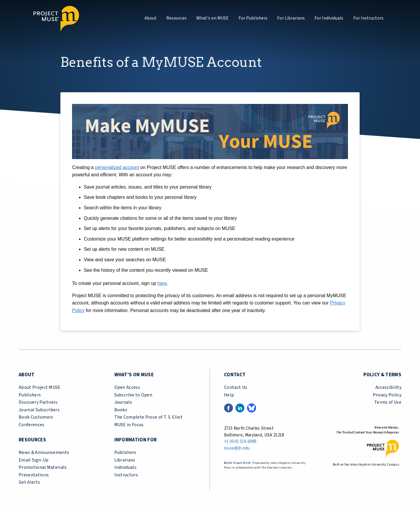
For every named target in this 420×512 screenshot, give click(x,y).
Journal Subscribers (39, 410)
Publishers (30, 395)
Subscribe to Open (133, 395)
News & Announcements (44, 452)
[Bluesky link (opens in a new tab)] (252, 408)
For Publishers (253, 18)
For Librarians (291, 18)
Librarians (125, 460)
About (150, 18)
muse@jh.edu (237, 448)
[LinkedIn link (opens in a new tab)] (240, 408)
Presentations (34, 475)
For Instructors (368, 18)
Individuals (126, 467)
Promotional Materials (43, 467)
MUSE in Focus (129, 425)
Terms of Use (388, 402)
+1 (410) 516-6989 (240, 442)
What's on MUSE (212, 18)
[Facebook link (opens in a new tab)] (229, 408)
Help (229, 395)
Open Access (127, 387)
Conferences (32, 425)
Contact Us (236, 387)
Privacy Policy (387, 395)
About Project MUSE (40, 387)
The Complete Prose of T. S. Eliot (149, 417)
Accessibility (388, 387)
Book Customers (36, 417)
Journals (123, 402)
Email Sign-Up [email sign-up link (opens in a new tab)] (34, 460)
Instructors (126, 475)
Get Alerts (29, 482)
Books (121, 410)
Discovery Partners (38, 402)
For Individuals (329, 18)
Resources (176, 18)
